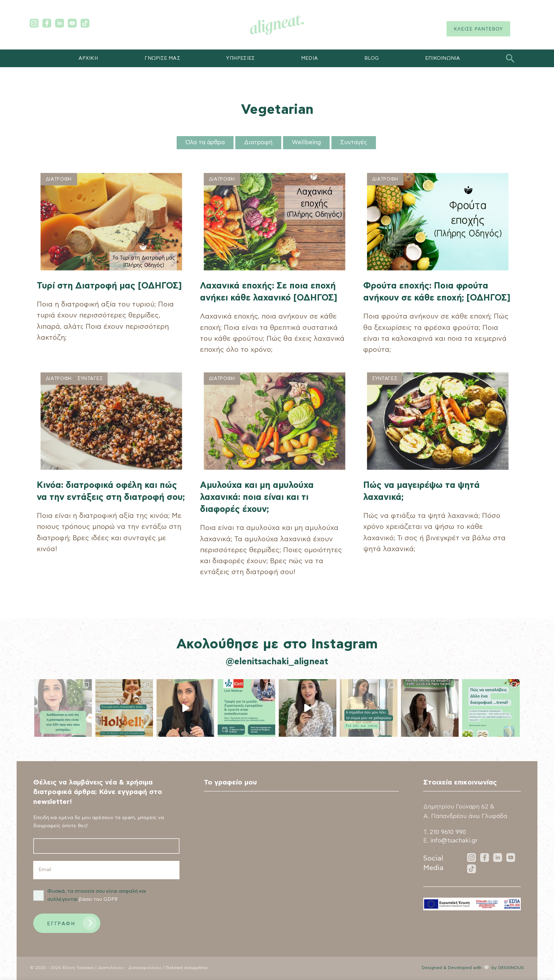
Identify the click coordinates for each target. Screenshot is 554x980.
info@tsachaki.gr (454, 841)
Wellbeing (306, 142)
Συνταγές (354, 142)
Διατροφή (258, 142)
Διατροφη (59, 179)
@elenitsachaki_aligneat (277, 662)
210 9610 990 (448, 832)
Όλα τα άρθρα (205, 142)
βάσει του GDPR (98, 899)
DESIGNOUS (511, 968)
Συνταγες (90, 378)
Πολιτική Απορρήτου (187, 968)
